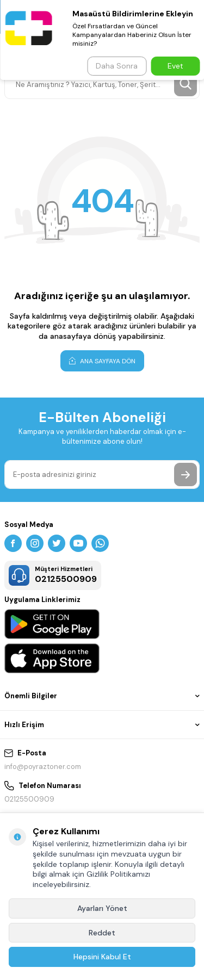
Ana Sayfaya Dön (102, 361)
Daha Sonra (117, 66)
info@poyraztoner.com (43, 767)
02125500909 (29, 799)
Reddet (102, 933)
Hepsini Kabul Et (102, 957)
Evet (175, 66)
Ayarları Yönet (102, 908)
